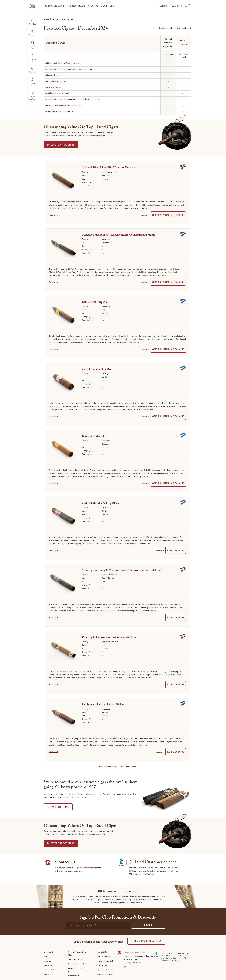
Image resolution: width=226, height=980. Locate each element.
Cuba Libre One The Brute (56, 81)
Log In (175, 6)
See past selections (58, 807)
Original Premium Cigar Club (168, 215)
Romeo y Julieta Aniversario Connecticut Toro (64, 105)
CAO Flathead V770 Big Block (57, 93)
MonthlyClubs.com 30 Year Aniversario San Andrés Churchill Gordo (72, 99)
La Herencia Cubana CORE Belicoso (60, 111)
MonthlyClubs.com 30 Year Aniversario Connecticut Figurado (70, 69)
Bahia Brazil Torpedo (54, 75)
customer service (90, 868)
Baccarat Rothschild (53, 87)
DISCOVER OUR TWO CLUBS (61, 145)
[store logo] (32, 4)
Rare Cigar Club (176, 550)
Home (47, 19)
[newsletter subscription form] (98, 925)
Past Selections (59, 19)
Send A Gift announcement (146, 941)
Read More (54, 215)
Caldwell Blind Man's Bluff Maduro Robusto (63, 63)
